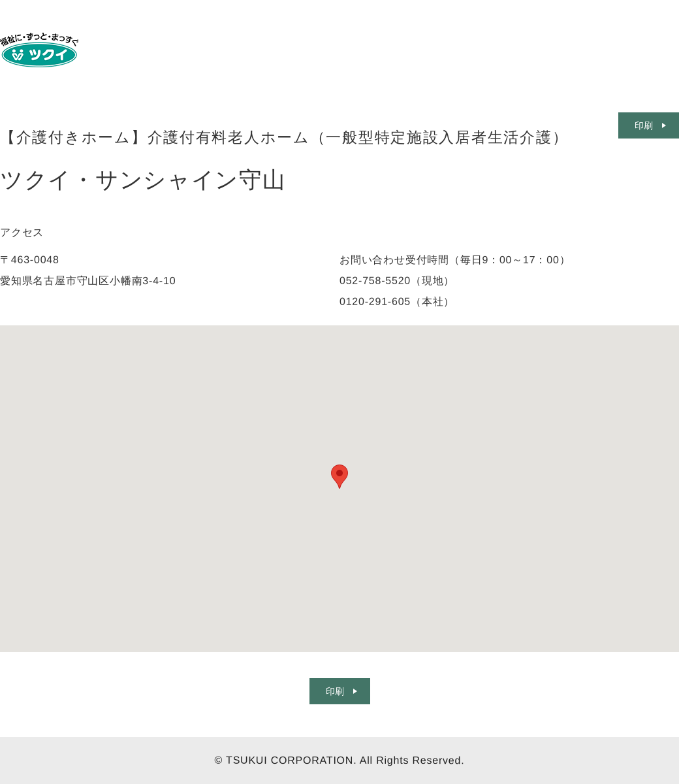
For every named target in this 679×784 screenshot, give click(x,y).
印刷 (334, 691)
